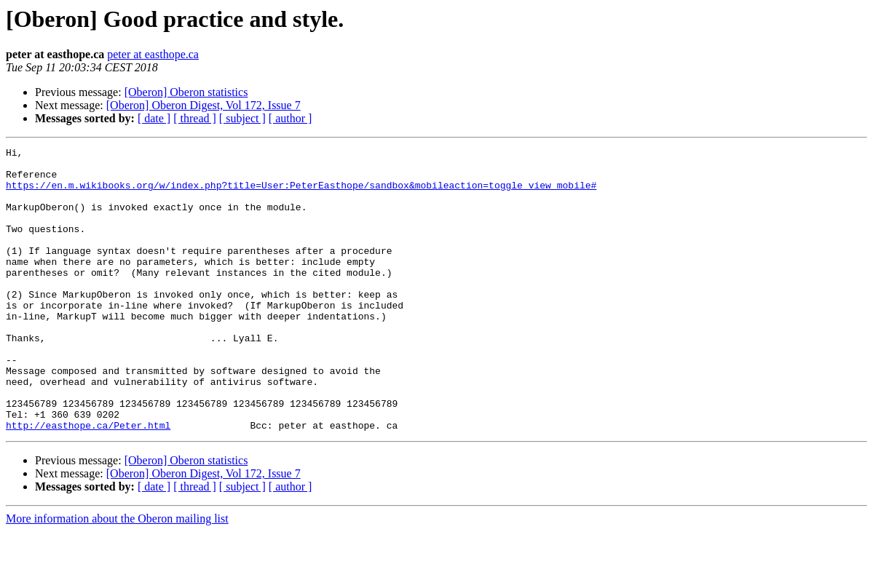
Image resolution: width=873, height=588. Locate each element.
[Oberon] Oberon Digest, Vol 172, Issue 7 (204, 105)
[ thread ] (195, 118)
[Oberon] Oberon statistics (186, 92)
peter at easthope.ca (153, 54)
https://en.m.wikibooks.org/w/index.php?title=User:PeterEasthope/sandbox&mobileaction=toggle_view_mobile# (301, 194)
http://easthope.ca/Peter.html (88, 482)
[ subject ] (242, 118)
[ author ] (291, 118)
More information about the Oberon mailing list (117, 575)
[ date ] (154, 118)
